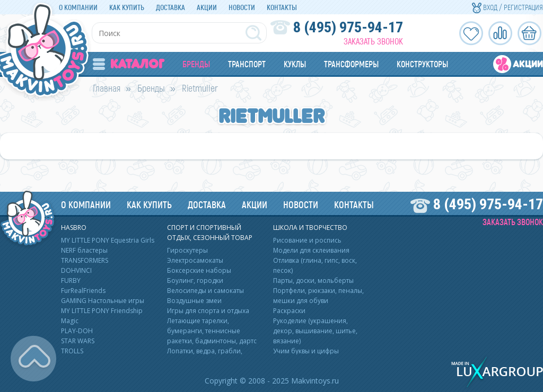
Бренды (196, 64)
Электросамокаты (195, 260)
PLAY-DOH (77, 331)
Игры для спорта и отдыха (208, 311)
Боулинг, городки (195, 280)
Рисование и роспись (307, 240)
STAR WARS (78, 341)
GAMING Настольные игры (103, 301)
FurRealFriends (83, 291)
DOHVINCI (76, 270)
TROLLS (72, 351)
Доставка (170, 7)
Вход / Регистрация (507, 7)
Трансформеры (351, 64)
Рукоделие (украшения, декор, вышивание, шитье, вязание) (315, 331)
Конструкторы (422, 64)
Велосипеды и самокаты (205, 291)
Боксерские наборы (199, 270)
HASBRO (74, 228)
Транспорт (247, 64)
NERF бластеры (84, 250)
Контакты (282, 7)
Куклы (295, 64)
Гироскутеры (187, 250)
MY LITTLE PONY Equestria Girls (108, 240)
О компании (78, 7)
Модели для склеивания (311, 250)
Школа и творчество (310, 228)
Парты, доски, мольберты (313, 280)
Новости (242, 7)
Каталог (129, 64)
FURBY (71, 280)
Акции (207, 7)
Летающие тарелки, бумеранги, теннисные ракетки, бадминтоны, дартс (212, 331)
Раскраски (289, 311)
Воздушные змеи (194, 301)
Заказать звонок (373, 41)
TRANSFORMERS (85, 260)
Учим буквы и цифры (306, 351)
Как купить (127, 7)
